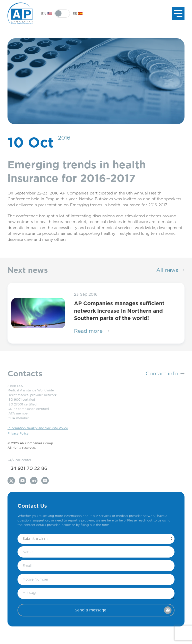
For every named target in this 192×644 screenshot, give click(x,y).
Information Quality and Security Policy (38, 428)
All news (170, 270)
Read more (91, 331)
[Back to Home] (20, 14)
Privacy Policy (18, 433)
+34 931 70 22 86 (27, 468)
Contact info (165, 374)
